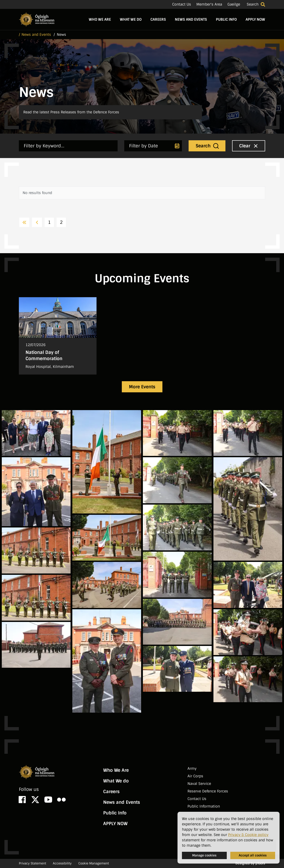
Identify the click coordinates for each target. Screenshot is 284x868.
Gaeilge (234, 4)
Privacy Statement (33, 863)
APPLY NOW (255, 19)
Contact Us (182, 4)
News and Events (191, 19)
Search (253, 4)
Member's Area (209, 4)
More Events (142, 387)
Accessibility (62, 863)
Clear (249, 146)
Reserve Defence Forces (208, 791)
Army (192, 769)
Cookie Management (94, 863)
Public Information (204, 806)
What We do (131, 19)
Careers (158, 19)
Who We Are (100, 19)
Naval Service (199, 784)
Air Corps (195, 776)
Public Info (226, 19)
